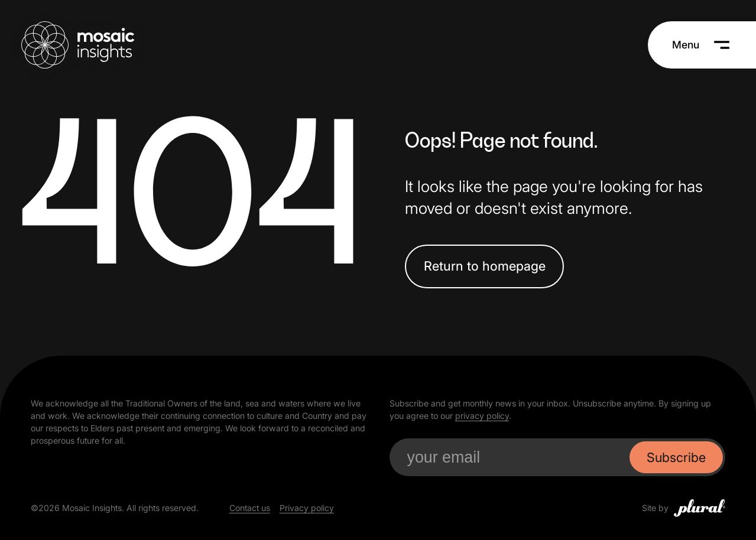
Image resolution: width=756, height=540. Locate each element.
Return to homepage (485, 266)
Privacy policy (307, 508)
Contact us (250, 508)
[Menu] (702, 45)
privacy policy (482, 416)
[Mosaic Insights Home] (78, 45)
